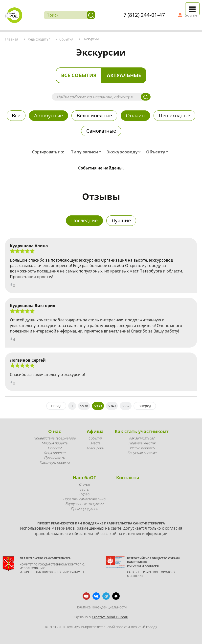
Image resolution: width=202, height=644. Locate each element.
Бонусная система (142, 453)
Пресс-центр (54, 457)
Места (95, 443)
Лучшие (121, 220)
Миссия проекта (54, 443)
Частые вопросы (142, 448)
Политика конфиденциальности (101, 607)
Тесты (84, 489)
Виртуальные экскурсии (84, 504)
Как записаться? (142, 438)
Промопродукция (84, 509)
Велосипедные (94, 115)
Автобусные (48, 115)
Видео (84, 494)
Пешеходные (174, 115)
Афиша (95, 431)
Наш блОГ (84, 478)
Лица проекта (54, 453)
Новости (55, 448)
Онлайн (135, 115)
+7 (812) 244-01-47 (143, 15)
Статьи (84, 484)
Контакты (128, 478)
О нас (55, 431)
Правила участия (142, 443)
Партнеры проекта (55, 462)
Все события (79, 75)
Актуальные (124, 75)
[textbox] (87, 152)
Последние (84, 220)
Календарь (95, 448)
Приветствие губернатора (54, 438)
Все (16, 115)
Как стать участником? (142, 431)
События (95, 438)
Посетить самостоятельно (84, 499)
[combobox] (87, 152)
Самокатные (101, 131)
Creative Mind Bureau (110, 617)
